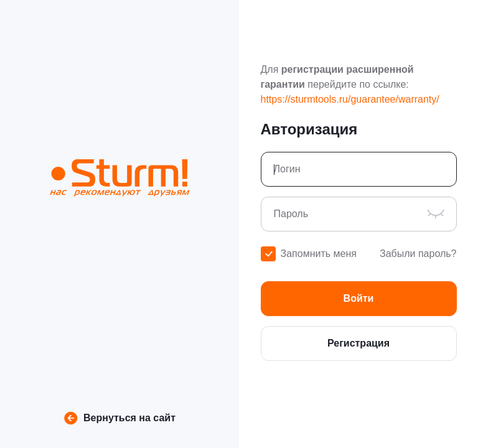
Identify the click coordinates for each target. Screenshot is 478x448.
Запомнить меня (319, 254)
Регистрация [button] (358, 343)
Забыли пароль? (418, 254)
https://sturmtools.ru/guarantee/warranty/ (350, 99)
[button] (359, 299)
